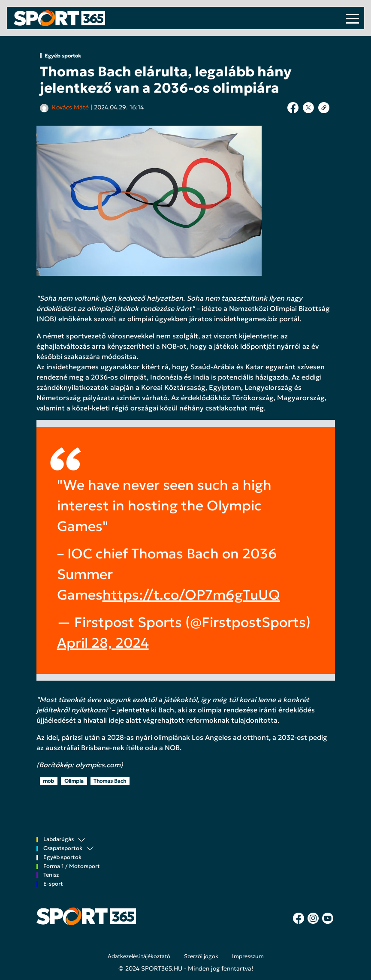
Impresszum (248, 956)
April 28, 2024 (103, 643)
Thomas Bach (110, 781)
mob (48, 781)
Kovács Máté (70, 107)
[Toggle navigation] (353, 18)
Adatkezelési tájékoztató (139, 956)
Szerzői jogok (201, 956)
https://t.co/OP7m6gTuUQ (191, 595)
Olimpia (74, 781)
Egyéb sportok (63, 56)
